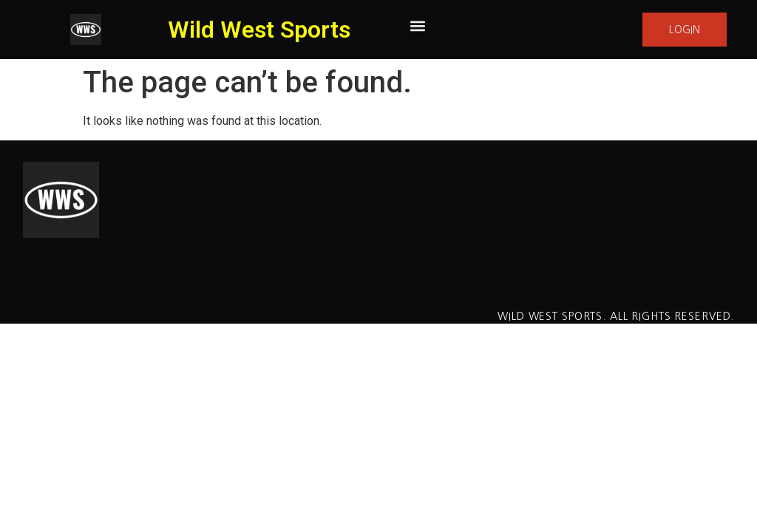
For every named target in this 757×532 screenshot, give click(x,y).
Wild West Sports (259, 30)
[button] (418, 26)
